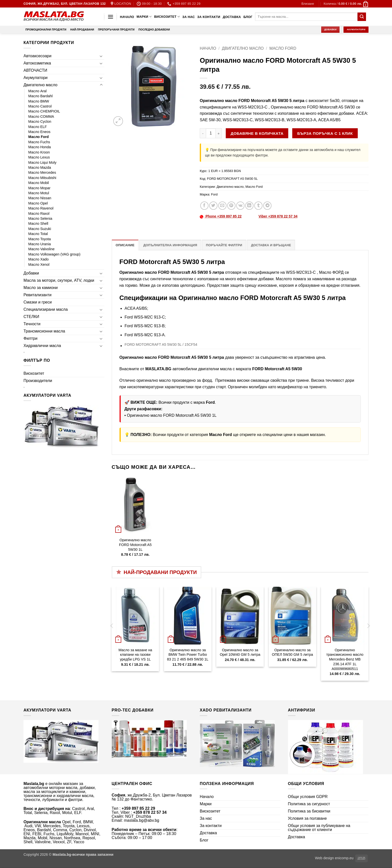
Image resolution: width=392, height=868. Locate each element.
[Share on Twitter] (213, 206)
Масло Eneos (39, 132)
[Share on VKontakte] (240, 206)
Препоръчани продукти (116, 30)
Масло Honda (39, 147)
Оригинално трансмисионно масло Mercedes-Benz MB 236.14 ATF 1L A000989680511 (345, 659)
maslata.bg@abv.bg (141, 820)
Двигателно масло (40, 85)
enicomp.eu (344, 858)
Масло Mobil (38, 183)
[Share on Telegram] (267, 206)
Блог (248, 17)
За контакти (209, 17)
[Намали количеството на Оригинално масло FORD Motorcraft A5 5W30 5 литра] (203, 133)
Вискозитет (167, 17)
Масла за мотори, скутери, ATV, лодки (59, 280)
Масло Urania (39, 244)
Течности (32, 324)
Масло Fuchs (39, 142)
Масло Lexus (39, 157)
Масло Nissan (40, 198)
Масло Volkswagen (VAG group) (54, 254)
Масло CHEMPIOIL (44, 111)
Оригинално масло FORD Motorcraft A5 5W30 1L (172, 415)
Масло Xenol (39, 264)
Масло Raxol (39, 213)
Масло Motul (39, 193)
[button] (308, 4)
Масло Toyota (39, 239)
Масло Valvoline (41, 249)
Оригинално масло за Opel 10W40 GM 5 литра (240, 652)
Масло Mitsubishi (42, 178)
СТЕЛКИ (31, 317)
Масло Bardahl (40, 96)
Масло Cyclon (40, 121)
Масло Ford (38, 137)
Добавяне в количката (257, 133)
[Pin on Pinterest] (231, 206)
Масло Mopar (39, 188)
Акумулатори (35, 78)
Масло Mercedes (42, 172)
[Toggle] (101, 56)
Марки (144, 17)
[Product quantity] (211, 133)
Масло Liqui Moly (42, 162)
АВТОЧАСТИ (35, 70)
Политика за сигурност (309, 804)
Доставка (232, 17)
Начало (127, 17)
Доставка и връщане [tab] (271, 245)
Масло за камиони (41, 288)
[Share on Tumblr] (258, 206)
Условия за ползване (307, 818)
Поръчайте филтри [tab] (224, 245)
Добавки (31, 273)
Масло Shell (38, 223)
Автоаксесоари (37, 56)
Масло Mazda (40, 167)
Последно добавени (154, 30)
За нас (188, 17)
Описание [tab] (125, 245)
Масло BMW (39, 101)
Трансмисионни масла (44, 331)
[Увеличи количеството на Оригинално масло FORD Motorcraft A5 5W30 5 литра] (219, 133)
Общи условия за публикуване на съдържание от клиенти (319, 828)
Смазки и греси (38, 302)
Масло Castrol (40, 106)
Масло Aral (37, 91)
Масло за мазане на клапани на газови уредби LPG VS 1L (135, 655)
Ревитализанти (37, 295)
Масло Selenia (40, 218)
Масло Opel (38, 203)
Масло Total (38, 234)
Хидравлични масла (42, 346)
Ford (214, 194)
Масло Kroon (39, 152)
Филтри (30, 338)
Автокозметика (37, 63)
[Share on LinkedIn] (249, 206)
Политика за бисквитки (309, 811)
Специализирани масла (46, 309)
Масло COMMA (41, 116)
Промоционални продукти (46, 30)
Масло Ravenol (41, 208)
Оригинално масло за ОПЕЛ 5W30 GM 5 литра (292, 652)
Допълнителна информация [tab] (170, 245)
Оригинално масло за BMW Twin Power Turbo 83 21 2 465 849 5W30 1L (188, 655)
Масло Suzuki (40, 229)
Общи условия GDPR (308, 797)
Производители (38, 381)
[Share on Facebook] (204, 206)
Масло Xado (38, 259)
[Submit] (362, 17)
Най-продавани (82, 30)
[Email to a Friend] (222, 206)
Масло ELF (37, 127)
